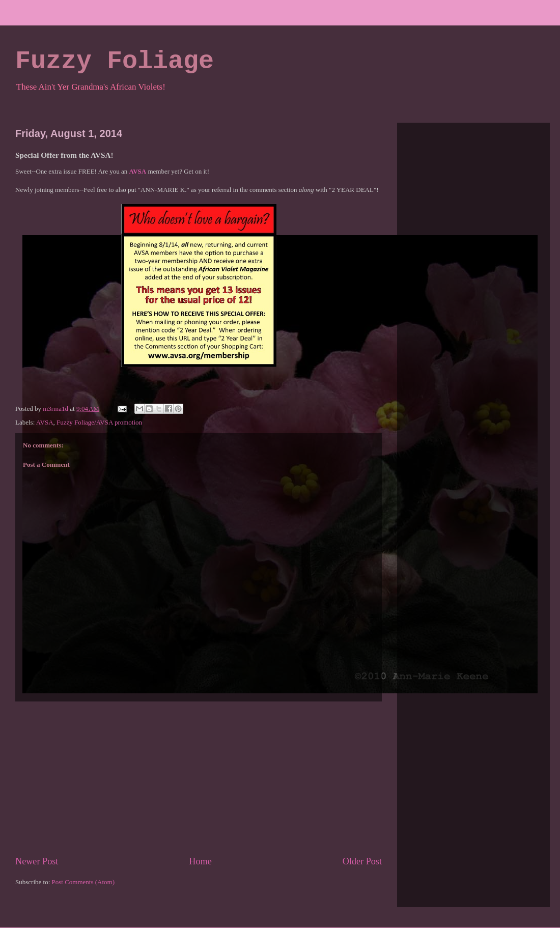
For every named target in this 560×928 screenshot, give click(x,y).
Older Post (362, 861)
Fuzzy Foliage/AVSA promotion (99, 422)
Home (200, 861)
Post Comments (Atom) (83, 882)
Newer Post (37, 861)
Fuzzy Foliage (115, 61)
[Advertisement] (199, 778)
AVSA (45, 422)
